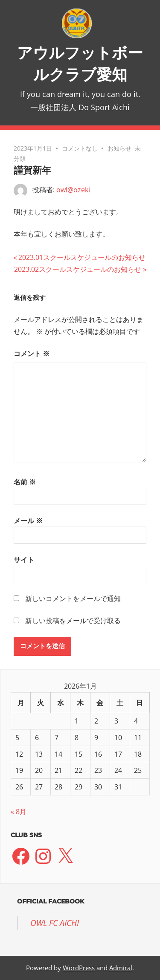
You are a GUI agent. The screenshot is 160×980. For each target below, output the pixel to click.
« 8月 (19, 812)
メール (28, 521)
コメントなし (80, 148)
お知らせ (119, 148)
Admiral (121, 968)
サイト (24, 560)
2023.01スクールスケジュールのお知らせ (82, 257)
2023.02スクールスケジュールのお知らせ (78, 269)
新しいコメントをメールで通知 (73, 598)
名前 (25, 482)
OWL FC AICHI (55, 923)
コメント (32, 353)
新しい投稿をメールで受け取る (73, 621)
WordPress (79, 968)
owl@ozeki (73, 190)
